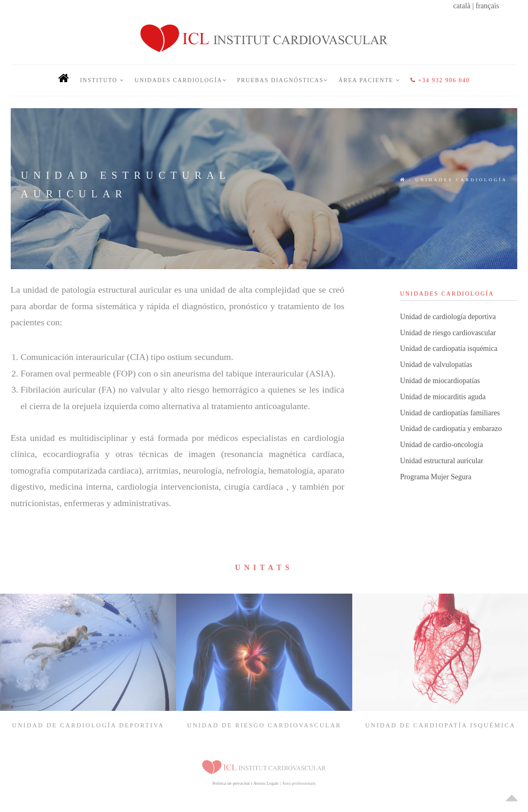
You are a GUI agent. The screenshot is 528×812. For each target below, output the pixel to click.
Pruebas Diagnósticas (283, 80)
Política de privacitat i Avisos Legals (246, 783)
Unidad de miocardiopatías (440, 381)
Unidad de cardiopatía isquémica (449, 348)
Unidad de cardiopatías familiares (450, 413)
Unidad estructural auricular (442, 461)
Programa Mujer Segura (436, 477)
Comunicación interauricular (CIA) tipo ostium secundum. (127, 357)
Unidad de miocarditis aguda (443, 397)
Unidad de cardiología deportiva (448, 317)
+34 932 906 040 (440, 80)
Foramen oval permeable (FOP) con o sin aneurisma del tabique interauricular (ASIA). (178, 373)
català (462, 6)
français (487, 6)
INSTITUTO (102, 80)
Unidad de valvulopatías (436, 365)
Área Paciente (369, 80)
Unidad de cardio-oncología (442, 445)
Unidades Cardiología (180, 80)
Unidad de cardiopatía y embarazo (451, 428)
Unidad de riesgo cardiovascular (448, 333)
